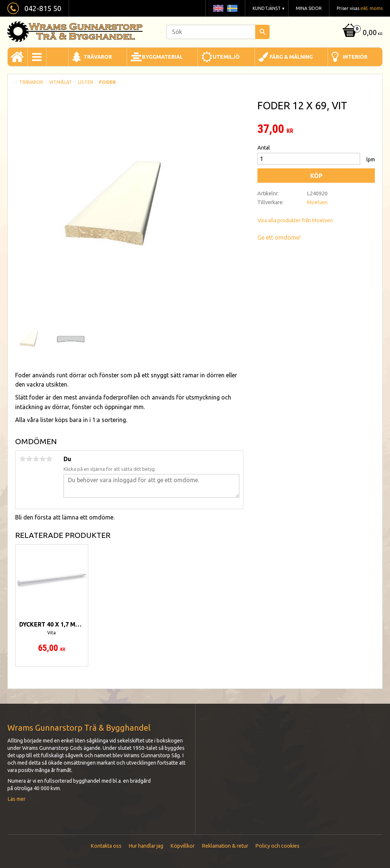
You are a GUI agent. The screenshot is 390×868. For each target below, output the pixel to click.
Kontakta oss (106, 846)
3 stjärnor (36, 459)
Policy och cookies (277, 846)
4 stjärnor (42, 459)
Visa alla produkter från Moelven (295, 220)
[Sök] (262, 32)
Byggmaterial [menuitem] (162, 57)
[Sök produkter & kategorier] (218, 32)
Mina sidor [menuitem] (309, 8)
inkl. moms (372, 8)
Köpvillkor (182, 846)
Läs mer (16, 799)
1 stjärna (23, 459)
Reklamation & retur (225, 846)
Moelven (317, 202)
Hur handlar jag (146, 846)
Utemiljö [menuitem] (226, 57)
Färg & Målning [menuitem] (291, 57)
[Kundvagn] (362, 33)
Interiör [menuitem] (355, 57)
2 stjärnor (29, 459)
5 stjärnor (49, 459)
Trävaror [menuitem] (98, 57)
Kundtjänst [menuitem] (267, 8)
